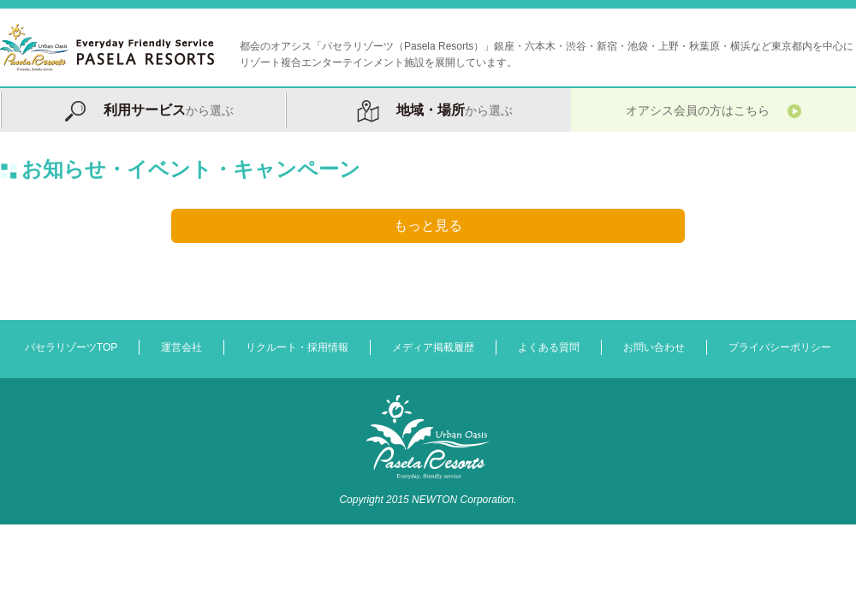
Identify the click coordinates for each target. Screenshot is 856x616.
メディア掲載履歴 (433, 347)
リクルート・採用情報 (297, 347)
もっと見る (428, 225)
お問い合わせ (654, 347)
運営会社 (181, 347)
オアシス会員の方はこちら (713, 110)
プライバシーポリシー (780, 347)
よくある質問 (549, 347)
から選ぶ (142, 110)
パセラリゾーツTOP (71, 347)
